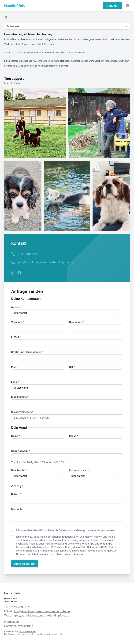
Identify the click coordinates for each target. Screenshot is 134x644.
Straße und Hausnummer (27, 352)
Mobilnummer (20, 397)
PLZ (14, 367)
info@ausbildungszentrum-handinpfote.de (45, 262)
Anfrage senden (25, 564)
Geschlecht (19, 470)
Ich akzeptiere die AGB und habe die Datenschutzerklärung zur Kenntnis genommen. (66, 530)
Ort (72, 367)
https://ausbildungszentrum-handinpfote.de (40, 615)
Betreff (16, 494)
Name (16, 436)
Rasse (74, 436)
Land (15, 382)
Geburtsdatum (21, 451)
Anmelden (112, 6)
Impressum (12, 622)
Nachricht (17, 509)
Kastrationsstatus (79, 470)
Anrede (16, 307)
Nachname (77, 322)
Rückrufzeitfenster (22, 412)
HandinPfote (15, 6)
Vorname (18, 322)
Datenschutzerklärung (19, 626)
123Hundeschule (27, 631)
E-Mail (16, 337)
